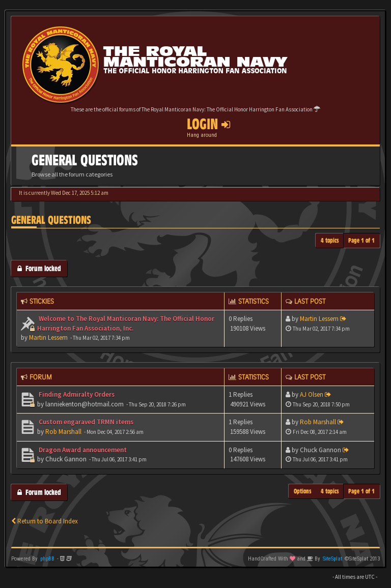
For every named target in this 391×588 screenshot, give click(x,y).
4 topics (330, 240)
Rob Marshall (63, 432)
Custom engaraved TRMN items (85, 422)
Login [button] (208, 124)
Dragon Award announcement (82, 450)
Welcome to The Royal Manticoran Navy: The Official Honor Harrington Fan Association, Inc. (126, 324)
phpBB (47, 559)
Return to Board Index (45, 521)
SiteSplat (332, 559)
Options (303, 491)
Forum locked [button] (39, 268)
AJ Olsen (312, 394)
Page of (361, 240)
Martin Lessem (48, 337)
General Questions (51, 220)
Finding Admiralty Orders (76, 394)
